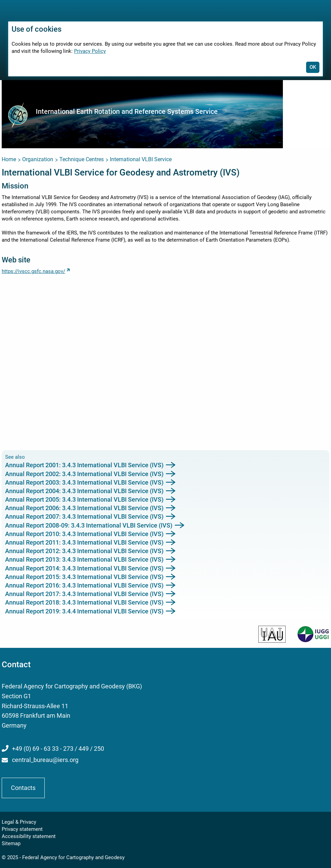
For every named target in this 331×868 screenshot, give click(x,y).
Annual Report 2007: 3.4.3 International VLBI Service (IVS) (84, 516)
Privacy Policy (90, 51)
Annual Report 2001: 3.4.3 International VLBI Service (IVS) (84, 465)
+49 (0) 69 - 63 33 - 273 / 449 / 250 (58, 749)
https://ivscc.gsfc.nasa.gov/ (33, 271)
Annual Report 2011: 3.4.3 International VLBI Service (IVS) (84, 542)
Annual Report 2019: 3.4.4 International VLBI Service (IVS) (84, 611)
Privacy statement (22, 829)
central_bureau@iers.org (45, 760)
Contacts (23, 788)
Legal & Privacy (19, 822)
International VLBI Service (141, 159)
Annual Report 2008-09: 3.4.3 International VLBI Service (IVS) (89, 525)
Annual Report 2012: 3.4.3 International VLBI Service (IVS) (84, 551)
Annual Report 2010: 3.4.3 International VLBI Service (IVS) (84, 534)
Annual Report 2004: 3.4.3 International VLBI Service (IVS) (84, 491)
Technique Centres (82, 159)
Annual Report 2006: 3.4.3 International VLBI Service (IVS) (84, 508)
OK (313, 67)
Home (9, 159)
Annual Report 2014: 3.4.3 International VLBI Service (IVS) (84, 568)
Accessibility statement (29, 836)
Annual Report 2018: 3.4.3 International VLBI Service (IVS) (84, 602)
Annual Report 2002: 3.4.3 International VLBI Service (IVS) (84, 474)
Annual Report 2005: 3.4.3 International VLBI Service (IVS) (84, 499)
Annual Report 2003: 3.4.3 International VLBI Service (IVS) (84, 482)
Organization (38, 159)
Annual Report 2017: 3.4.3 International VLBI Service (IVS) (84, 594)
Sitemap (11, 843)
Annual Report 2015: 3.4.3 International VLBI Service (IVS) (84, 577)
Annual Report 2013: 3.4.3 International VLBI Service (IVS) (84, 559)
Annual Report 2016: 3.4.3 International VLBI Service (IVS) (84, 585)
